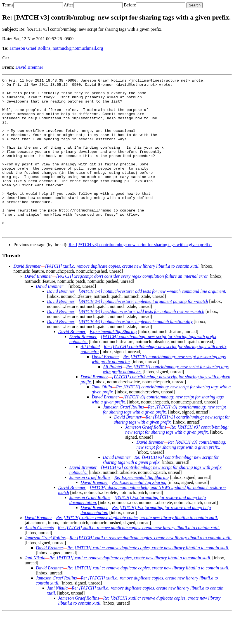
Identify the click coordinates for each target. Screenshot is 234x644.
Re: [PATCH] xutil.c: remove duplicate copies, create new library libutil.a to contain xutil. (137, 549)
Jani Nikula (35, 589)
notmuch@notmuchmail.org (78, 48)
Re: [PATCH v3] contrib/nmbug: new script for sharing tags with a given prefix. (140, 276)
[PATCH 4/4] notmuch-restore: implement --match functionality (136, 352)
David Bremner (29, 67)
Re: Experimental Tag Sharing (142, 508)
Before (130, 5)
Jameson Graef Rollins (30, 48)
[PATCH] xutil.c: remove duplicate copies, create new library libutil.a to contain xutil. (122, 297)
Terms (8, 5)
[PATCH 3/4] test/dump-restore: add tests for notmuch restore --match (141, 342)
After (68, 5)
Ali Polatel (90, 378)
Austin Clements (39, 559)
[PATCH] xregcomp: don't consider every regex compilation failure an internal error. (132, 307)
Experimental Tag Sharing (113, 363)
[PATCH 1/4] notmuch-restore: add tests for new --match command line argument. (152, 322)
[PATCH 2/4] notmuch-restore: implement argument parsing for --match (143, 332)
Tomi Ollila (102, 418)
